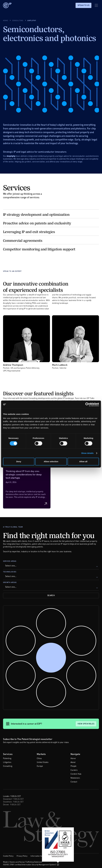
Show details (87, 453)
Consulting (8, 766)
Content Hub (76, 774)
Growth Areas (10, 582)
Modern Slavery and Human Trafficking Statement (23, 862)
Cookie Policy (8, 856)
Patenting (7, 758)
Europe (40, 766)
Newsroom (75, 778)
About (73, 762)
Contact (74, 782)
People (73, 766)
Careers (74, 770)
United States (43, 762)
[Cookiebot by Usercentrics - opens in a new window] (87, 404)
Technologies (10, 572)
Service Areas (10, 561)
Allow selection (51, 461)
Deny (19, 461)
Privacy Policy (22, 856)
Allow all (83, 461)
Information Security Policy (41, 856)
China (39, 758)
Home (73, 758)
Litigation (7, 762)
